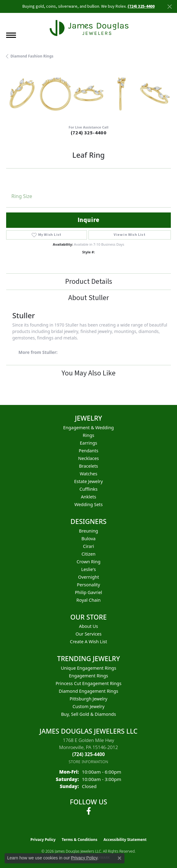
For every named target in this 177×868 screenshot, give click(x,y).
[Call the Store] (88, 754)
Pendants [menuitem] (88, 451)
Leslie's (88, 569)
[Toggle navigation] (11, 35)
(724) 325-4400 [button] (141, 6)
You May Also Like (88, 373)
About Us (88, 626)
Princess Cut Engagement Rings (88, 683)
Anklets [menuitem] (88, 497)
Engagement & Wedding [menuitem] (89, 428)
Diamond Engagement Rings (88, 691)
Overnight (88, 577)
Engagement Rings (88, 676)
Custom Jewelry (88, 706)
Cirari (88, 546)
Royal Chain (89, 600)
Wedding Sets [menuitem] (88, 504)
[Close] (169, 7)
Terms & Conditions (80, 840)
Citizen (88, 554)
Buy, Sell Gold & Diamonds (89, 714)
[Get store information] (89, 762)
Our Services (89, 634)
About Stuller (88, 298)
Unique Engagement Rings (88, 668)
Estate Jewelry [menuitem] (88, 481)
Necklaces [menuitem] (88, 458)
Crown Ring (88, 562)
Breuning (88, 531)
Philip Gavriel (89, 592)
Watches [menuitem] (88, 474)
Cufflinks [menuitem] (89, 489)
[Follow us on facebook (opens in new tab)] (89, 811)
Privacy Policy (43, 840)
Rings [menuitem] (88, 435)
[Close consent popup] (120, 858)
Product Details (89, 281)
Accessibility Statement (125, 840)
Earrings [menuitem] (88, 443)
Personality (88, 585)
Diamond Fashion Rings (32, 56)
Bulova (88, 539)
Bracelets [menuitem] (88, 466)
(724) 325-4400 (89, 133)
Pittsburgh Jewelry (89, 699)
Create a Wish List (89, 642)
